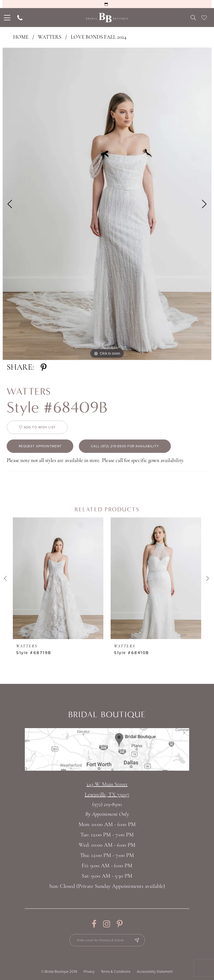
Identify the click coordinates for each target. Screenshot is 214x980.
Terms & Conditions (116, 972)
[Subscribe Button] (137, 940)
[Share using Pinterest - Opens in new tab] (44, 368)
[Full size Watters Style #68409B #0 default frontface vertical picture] (107, 204)
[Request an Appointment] (107, 4)
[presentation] (58, 578)
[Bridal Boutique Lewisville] (107, 18)
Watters (50, 37)
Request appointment (40, 446)
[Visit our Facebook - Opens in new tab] (94, 924)
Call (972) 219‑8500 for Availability (125, 446)
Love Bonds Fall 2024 (99, 37)
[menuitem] (7, 18)
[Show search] (193, 18)
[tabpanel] (107, 204)
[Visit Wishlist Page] (204, 18)
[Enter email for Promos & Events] (107, 940)
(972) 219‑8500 (107, 805)
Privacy (89, 972)
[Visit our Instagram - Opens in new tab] (107, 924)
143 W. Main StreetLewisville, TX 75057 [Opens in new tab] (107, 790)
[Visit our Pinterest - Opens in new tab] (120, 924)
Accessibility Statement (155, 972)
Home (21, 37)
